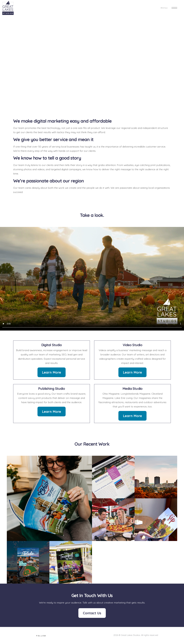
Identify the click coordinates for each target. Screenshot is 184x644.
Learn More (52, 372)
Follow (41, 636)
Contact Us (92, 613)
